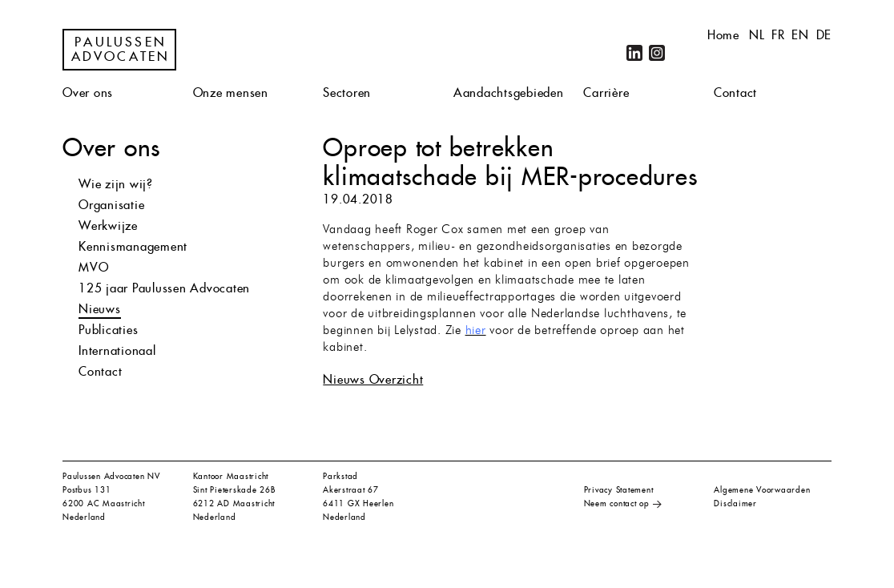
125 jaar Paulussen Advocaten (164, 288)
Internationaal (117, 350)
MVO (93, 267)
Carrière (606, 93)
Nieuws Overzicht (373, 379)
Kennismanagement (133, 246)
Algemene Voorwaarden (762, 490)
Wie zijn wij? (116, 184)
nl (757, 35)
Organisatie (111, 205)
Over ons (88, 93)
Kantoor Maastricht (231, 476)
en (800, 35)
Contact (735, 93)
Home (723, 35)
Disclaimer (735, 503)
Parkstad (340, 476)
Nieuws (100, 309)
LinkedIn (634, 53)
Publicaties (108, 330)
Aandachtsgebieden (509, 93)
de (824, 35)
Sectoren (347, 93)
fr (778, 35)
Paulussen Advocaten (121, 50)
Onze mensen (231, 93)
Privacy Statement (619, 490)
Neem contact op (617, 503)
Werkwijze (108, 226)
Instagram (657, 53)
